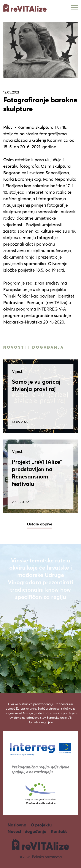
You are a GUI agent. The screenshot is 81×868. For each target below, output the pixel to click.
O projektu (41, 825)
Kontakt (59, 831)
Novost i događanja (27, 831)
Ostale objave (40, 524)
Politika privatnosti (47, 857)
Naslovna (17, 825)
